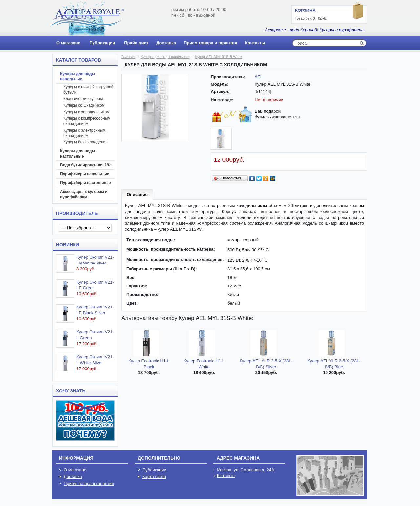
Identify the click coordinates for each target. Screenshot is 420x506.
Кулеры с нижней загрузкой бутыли (88, 90)
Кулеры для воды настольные (78, 154)
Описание (137, 194)
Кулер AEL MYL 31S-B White (219, 57)
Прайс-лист (136, 43)
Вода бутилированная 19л (86, 165)
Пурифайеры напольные (84, 174)
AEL (259, 77)
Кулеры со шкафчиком (84, 105)
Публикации (102, 43)
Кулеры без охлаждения (85, 142)
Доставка (166, 43)
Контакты (255, 43)
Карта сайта (154, 477)
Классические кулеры (83, 99)
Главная (128, 57)
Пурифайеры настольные (85, 183)
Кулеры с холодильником (86, 112)
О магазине (68, 43)
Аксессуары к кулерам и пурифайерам (84, 194)
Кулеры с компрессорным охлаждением (87, 121)
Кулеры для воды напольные (78, 76)
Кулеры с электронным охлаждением (84, 133)
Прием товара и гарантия (210, 43)
